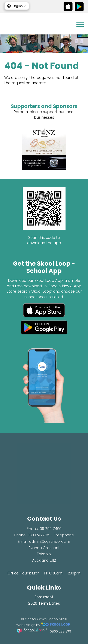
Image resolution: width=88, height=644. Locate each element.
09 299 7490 (51, 529)
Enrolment (44, 597)
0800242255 (38, 535)
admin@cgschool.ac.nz (50, 541)
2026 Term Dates (44, 603)
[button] (17, 6)
